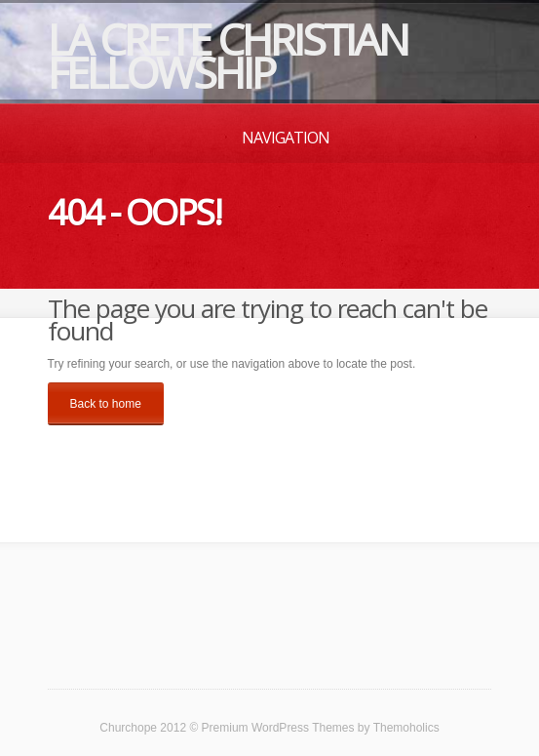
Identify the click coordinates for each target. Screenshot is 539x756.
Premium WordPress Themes (278, 728)
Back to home (106, 404)
